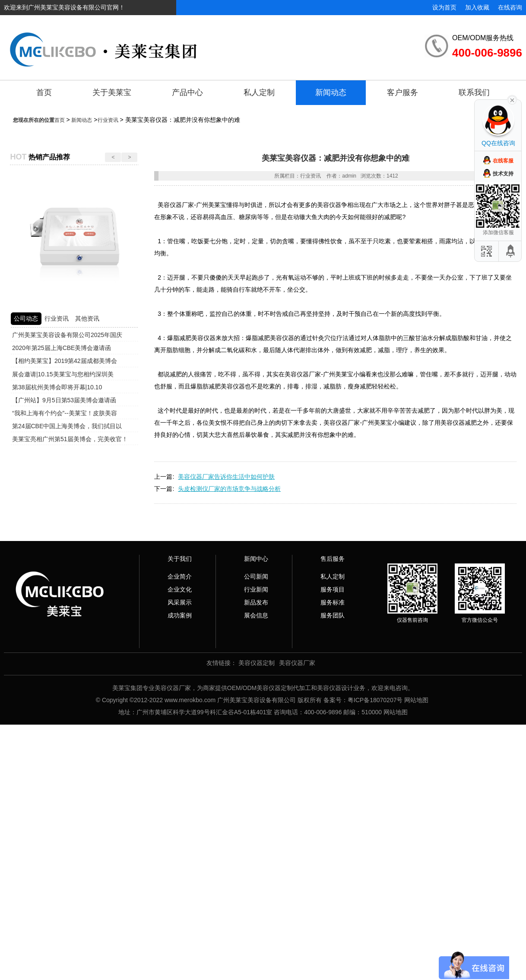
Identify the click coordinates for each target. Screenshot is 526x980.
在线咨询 (510, 7)
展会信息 (256, 615)
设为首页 (444, 7)
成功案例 (180, 615)
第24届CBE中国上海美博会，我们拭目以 (67, 426)
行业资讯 (108, 120)
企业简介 (180, 576)
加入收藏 (477, 7)
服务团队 (333, 615)
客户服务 (402, 92)
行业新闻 (256, 589)
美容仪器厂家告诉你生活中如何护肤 (226, 477)
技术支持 (503, 174)
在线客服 (503, 161)
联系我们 (474, 92)
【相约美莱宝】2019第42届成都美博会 (65, 361)
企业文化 (180, 589)
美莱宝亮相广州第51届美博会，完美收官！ (70, 439)
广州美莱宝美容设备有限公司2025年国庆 (67, 335)
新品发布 (256, 602)
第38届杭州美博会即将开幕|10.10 (57, 387)
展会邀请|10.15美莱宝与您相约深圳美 (63, 374)
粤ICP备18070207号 (375, 700)
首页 (44, 92)
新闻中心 (256, 559)
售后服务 (333, 559)
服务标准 (333, 602)
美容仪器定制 (257, 663)
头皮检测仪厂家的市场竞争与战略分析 (229, 489)
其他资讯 (87, 318)
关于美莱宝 (112, 92)
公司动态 (26, 318)
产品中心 (187, 92)
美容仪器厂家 (297, 663)
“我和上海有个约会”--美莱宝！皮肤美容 (65, 413)
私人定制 (259, 92)
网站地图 (416, 700)
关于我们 (180, 559)
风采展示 (180, 602)
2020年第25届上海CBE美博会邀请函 (62, 348)
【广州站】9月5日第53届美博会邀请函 (64, 400)
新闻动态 (331, 92)
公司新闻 (256, 576)
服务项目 (333, 589)
